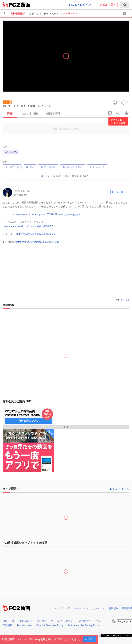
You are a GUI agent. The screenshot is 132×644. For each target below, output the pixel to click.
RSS (28, 191)
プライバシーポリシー (63, 621)
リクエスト (98, 608)
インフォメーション (78, 608)
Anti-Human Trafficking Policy (83, 625)
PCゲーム (12, 167)
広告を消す (125, 300)
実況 (30, 167)
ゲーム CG (11, 152)
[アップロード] (4, 14)
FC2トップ (9, 621)
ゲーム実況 (48, 167)
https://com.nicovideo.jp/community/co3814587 (28, 226)
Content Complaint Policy (50, 625)
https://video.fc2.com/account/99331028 (37, 242)
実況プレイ (97, 167)
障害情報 (127, 608)
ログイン (90, 639)
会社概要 (42, 621)
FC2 (11, 4)
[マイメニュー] (125, 14)
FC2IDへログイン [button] (81, 5)
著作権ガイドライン (90, 621)
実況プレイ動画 (73, 167)
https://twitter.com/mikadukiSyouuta (36, 234)
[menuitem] (125, 5)
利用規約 (113, 608)
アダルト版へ (108, 5)
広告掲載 (8, 625)
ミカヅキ (46, 106)
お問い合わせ (26, 621)
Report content (24, 625)
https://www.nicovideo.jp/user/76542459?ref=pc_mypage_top (47, 214)
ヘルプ (59, 608)
